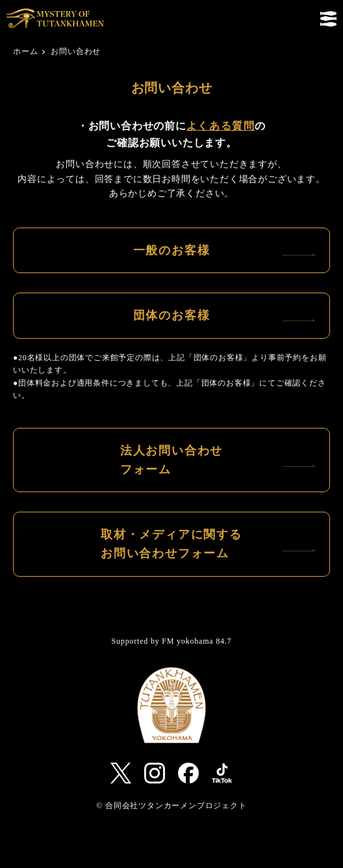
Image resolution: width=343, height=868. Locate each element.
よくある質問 (221, 126)
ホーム (25, 51)
